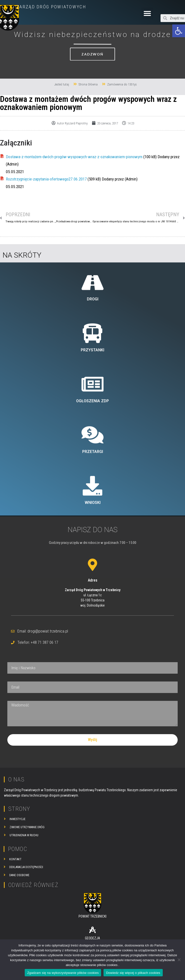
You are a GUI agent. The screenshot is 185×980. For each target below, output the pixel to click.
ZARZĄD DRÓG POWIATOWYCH (51, 7)
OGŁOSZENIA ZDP (92, 498)
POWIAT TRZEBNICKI (92, 916)
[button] (179, 31)
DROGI (93, 396)
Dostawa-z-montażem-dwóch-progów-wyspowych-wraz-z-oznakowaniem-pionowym (74, 157)
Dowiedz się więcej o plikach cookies (133, 973)
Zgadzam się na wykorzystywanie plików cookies (63, 973)
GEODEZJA (92, 938)
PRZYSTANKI (92, 447)
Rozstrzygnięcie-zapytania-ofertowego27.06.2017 (46, 179)
